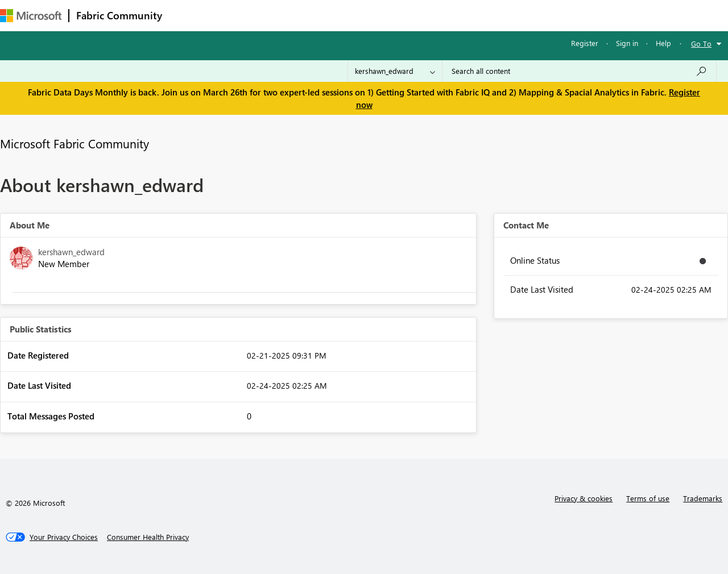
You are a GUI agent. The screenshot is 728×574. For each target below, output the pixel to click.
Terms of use (648, 498)
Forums (188, 15)
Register (585, 43)
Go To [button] (701, 43)
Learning (430, 15)
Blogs (386, 15)
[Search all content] (579, 71)
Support (478, 15)
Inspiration (238, 15)
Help (663, 43)
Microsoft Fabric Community (75, 143)
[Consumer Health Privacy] (148, 537)
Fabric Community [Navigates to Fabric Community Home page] (119, 15)
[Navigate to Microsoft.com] (31, 16)
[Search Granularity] (395, 71)
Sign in (627, 43)
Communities (335, 15)
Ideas (285, 15)
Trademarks (703, 498)
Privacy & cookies (584, 498)
